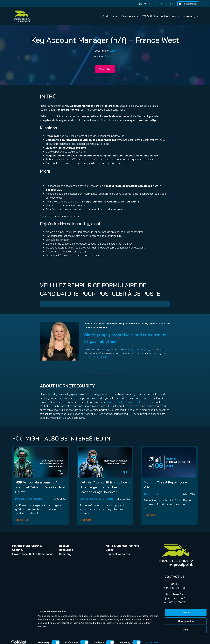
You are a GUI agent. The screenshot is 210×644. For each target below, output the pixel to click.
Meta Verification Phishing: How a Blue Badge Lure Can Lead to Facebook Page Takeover (105, 487)
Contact (153, 3)
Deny (186, 625)
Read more (21, 520)
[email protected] (175, 598)
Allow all (186, 608)
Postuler (105, 69)
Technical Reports (104, 499)
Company (190, 16)
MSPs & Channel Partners (160, 16)
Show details (153, 638)
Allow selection (186, 617)
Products (109, 16)
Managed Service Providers (29, 499)
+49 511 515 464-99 (96, 357)
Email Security (87, 499)
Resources (129, 16)
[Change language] (140, 4)
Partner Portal (189, 4)
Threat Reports (152, 494)
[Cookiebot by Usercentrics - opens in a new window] (19, 638)
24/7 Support (168, 3)
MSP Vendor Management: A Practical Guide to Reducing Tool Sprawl (40, 487)
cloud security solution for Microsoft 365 (131, 402)
